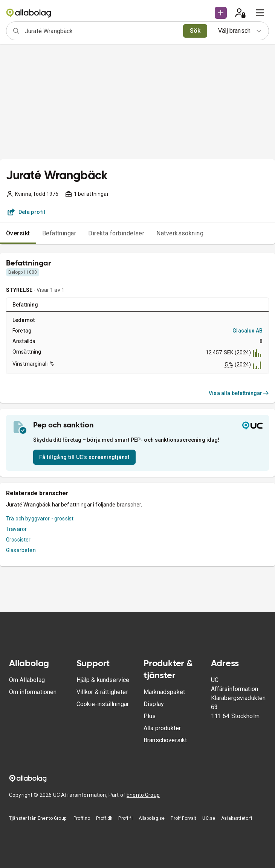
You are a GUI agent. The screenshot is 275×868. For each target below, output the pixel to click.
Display (154, 704)
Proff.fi (125, 818)
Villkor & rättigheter (102, 692)
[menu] (260, 13)
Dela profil (27, 212)
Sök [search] (195, 31)
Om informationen (33, 692)
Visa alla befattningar (239, 393)
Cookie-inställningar (103, 704)
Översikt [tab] (18, 233)
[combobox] (102, 31)
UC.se (209, 818)
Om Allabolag (27, 680)
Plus (150, 716)
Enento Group (143, 795)
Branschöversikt (165, 740)
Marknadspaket (164, 692)
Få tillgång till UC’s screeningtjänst (84, 457)
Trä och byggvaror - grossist (40, 519)
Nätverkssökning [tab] (180, 233)
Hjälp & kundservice (103, 680)
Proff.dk (104, 818)
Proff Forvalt (183, 818)
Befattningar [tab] (59, 233)
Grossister (18, 540)
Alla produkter (162, 728)
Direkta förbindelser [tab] (116, 233)
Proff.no (82, 818)
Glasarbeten (21, 550)
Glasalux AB (247, 331)
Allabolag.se (152, 818)
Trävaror (16, 529)
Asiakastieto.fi (237, 818)
